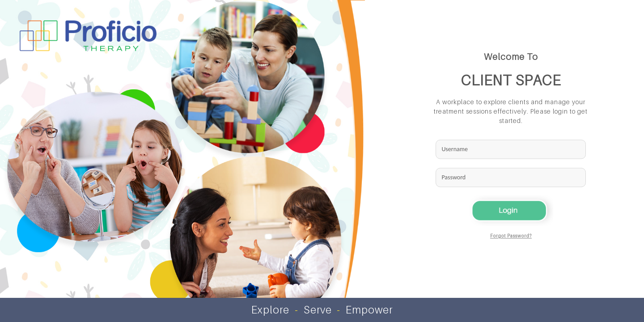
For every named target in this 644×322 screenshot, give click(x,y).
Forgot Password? (511, 236)
